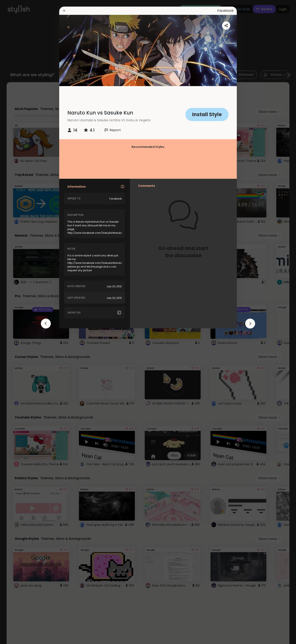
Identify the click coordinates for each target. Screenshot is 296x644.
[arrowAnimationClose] (46, 324)
